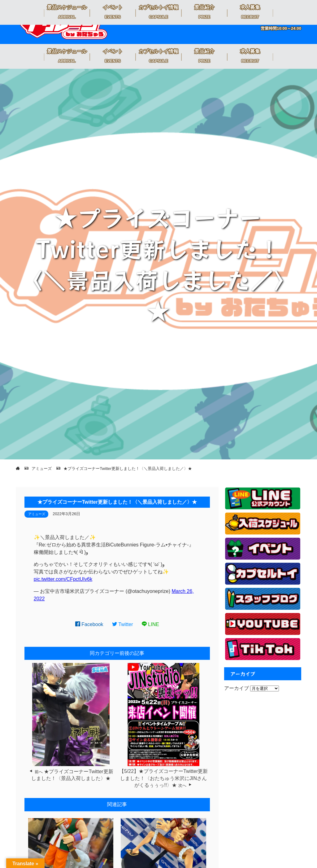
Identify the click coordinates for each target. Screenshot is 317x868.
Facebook (89, 624)
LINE (150, 624)
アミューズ (37, 514)
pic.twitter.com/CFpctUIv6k (63, 579)
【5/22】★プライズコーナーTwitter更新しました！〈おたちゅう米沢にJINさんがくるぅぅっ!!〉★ (163, 778)
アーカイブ (237, 688)
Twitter (123, 624)
